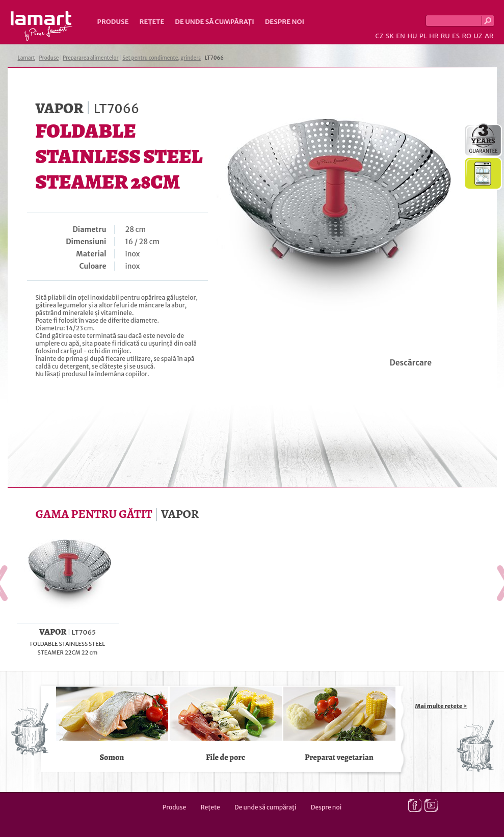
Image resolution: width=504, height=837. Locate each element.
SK (390, 36)
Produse (113, 22)
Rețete (152, 22)
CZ (379, 36)
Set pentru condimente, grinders (162, 58)
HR (434, 36)
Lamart (42, 26)
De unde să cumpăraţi (214, 22)
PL (423, 36)
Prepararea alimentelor (90, 58)
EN (401, 36)
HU (412, 36)
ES (456, 36)
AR (489, 36)
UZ (478, 36)
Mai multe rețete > (441, 706)
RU (445, 36)
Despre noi (285, 22)
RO (466, 36)
